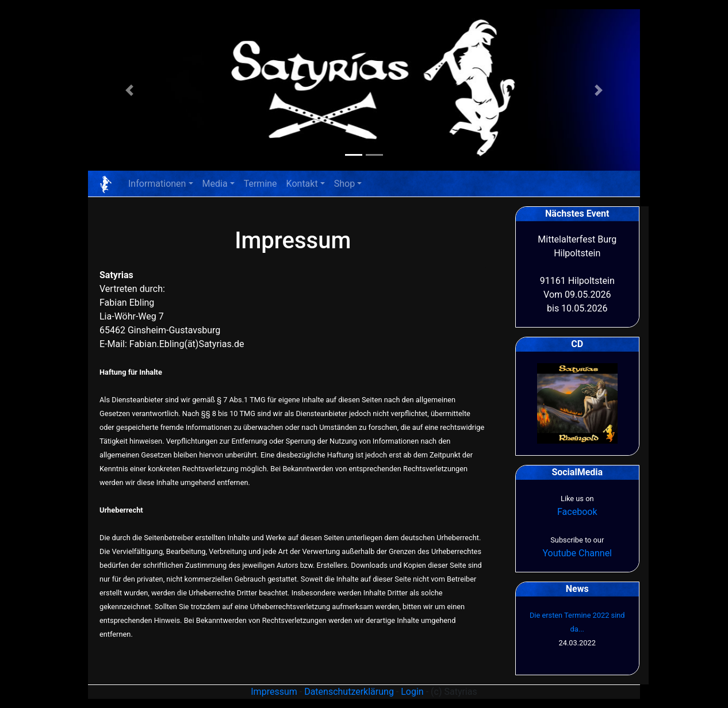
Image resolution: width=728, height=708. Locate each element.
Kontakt (302, 184)
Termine (260, 184)
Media (215, 184)
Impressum (274, 692)
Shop (344, 184)
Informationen (157, 184)
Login (412, 692)
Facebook (577, 512)
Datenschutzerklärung (349, 692)
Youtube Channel (577, 553)
